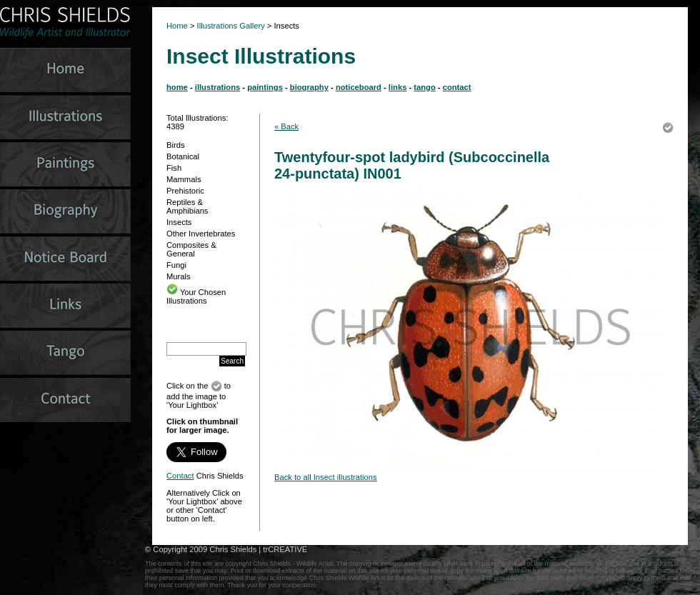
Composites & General (191, 249)
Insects (179, 222)
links (398, 87)
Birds (176, 145)
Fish (174, 168)
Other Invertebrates (201, 234)
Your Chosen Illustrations (196, 296)
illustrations (217, 87)
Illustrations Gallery (230, 26)
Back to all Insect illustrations (326, 477)
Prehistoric (185, 191)
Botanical (183, 156)
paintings (265, 87)
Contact (180, 476)
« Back (286, 126)
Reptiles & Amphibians (187, 206)
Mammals (184, 179)
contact (457, 87)
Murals (179, 276)
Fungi (176, 265)
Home (177, 26)
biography (309, 87)
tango (424, 87)
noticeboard (359, 87)
